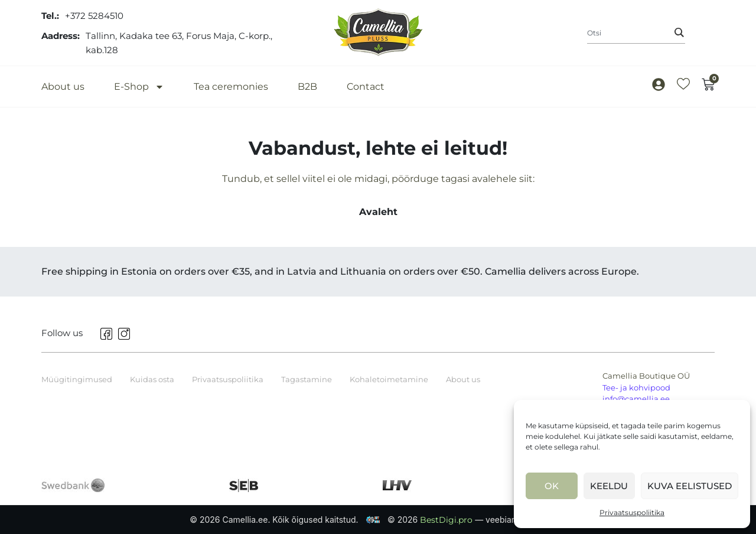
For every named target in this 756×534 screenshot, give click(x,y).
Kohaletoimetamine (389, 379)
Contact (366, 87)
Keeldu (609, 486)
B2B (307, 87)
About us (63, 87)
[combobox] (636, 33)
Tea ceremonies (231, 87)
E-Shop (139, 87)
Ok (552, 486)
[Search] (679, 32)
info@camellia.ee (636, 399)
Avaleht (378, 212)
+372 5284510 (94, 16)
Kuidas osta (152, 379)
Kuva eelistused (690, 486)
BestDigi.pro (447, 520)
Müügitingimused (77, 379)
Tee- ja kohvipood (636, 388)
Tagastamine (307, 379)
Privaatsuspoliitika (632, 512)
